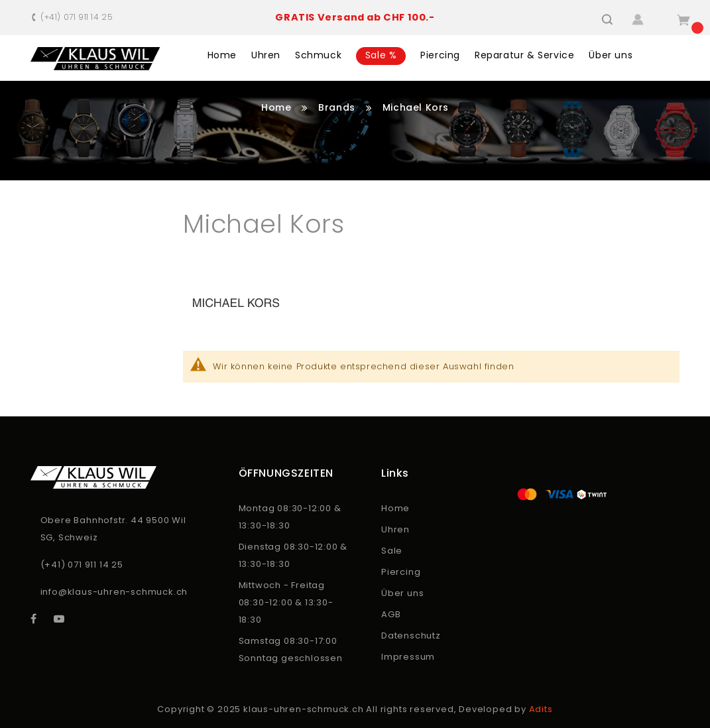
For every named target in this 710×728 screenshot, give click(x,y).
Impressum (408, 657)
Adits (541, 709)
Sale (392, 551)
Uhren (395, 529)
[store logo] (95, 59)
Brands (338, 107)
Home (278, 107)
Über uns (402, 593)
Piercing (401, 572)
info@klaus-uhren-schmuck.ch (114, 592)
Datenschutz (411, 636)
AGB (391, 614)
